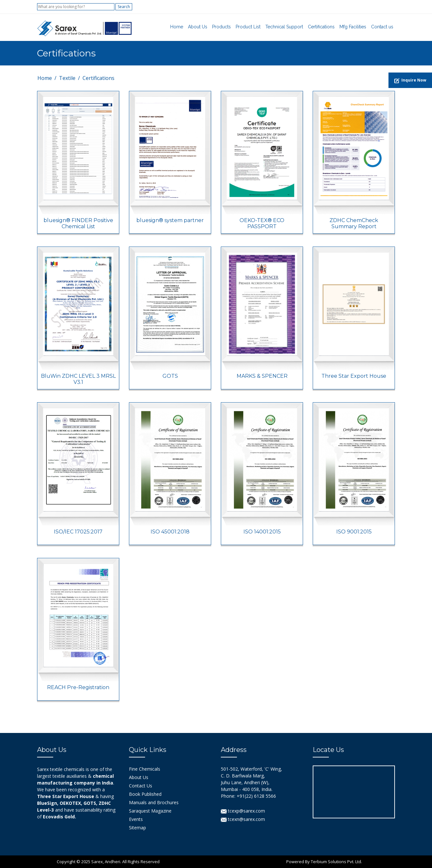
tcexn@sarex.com (243, 819)
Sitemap (137, 828)
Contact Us (141, 786)
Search (124, 7)
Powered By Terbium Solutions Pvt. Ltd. (324, 862)
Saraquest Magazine (150, 811)
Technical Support (284, 27)
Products (221, 27)
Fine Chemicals (145, 769)
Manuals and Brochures (154, 802)
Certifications (321, 27)
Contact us (382, 27)
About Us (198, 27)
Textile (67, 78)
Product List (248, 27)
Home (177, 27)
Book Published (145, 794)
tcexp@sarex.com (243, 811)
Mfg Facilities (353, 27)
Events (136, 819)
